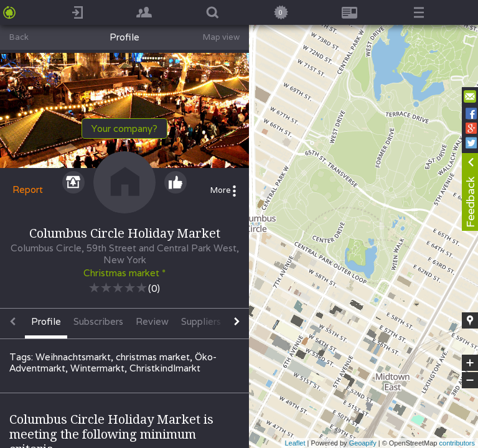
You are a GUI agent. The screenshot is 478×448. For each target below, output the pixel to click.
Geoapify (363, 443)
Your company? (124, 128)
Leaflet (295, 443)
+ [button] (470, 363)
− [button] (470, 380)
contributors (457, 443)
